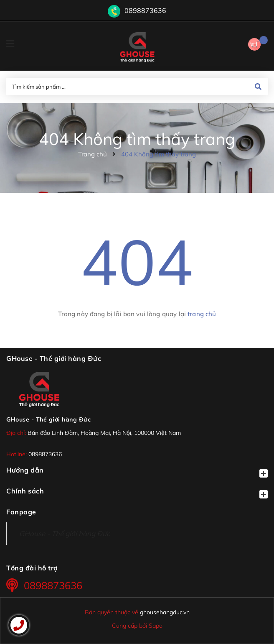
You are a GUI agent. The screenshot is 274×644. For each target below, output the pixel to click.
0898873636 (145, 10)
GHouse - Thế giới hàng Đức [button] (54, 358)
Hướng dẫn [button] (137, 472)
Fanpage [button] (21, 512)
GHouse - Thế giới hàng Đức (48, 419)
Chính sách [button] (137, 493)
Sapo (156, 625)
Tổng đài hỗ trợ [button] (32, 568)
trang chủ (202, 314)
